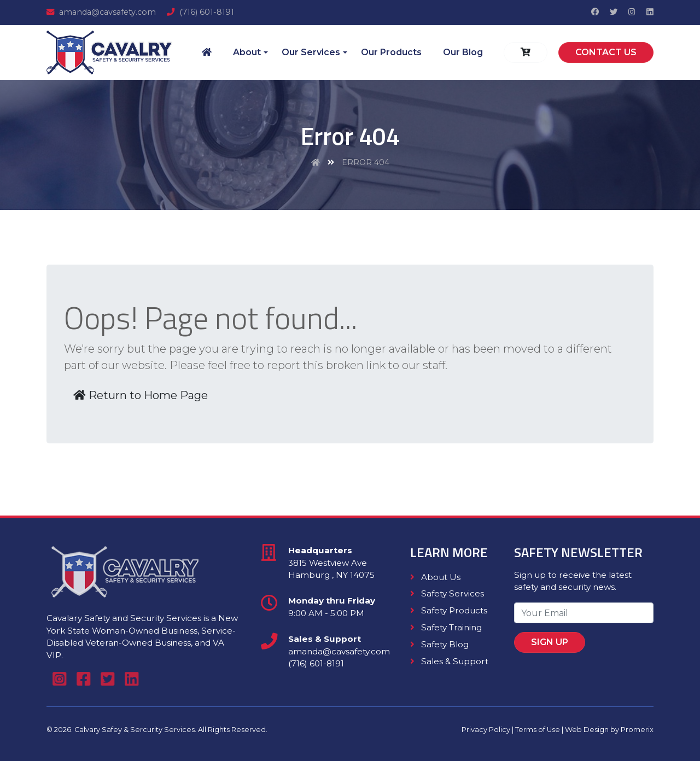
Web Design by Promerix (609, 730)
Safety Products (449, 610)
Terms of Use (538, 730)
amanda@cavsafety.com (101, 12)
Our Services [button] (311, 52)
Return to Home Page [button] (141, 395)
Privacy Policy (486, 730)
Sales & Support (449, 661)
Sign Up (559, 638)
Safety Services (447, 593)
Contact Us (606, 52)
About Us (435, 577)
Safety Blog (439, 644)
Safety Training (446, 627)
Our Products (391, 52)
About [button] (247, 52)
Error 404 (366, 162)
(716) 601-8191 (200, 12)
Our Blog (463, 52)
